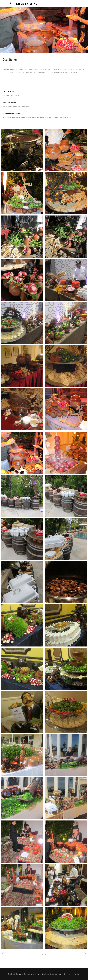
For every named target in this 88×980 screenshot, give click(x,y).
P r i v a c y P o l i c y (72, 974)
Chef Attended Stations (11, 95)
